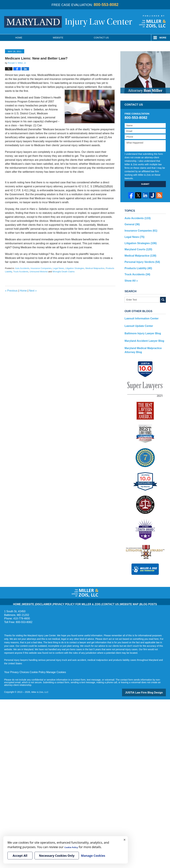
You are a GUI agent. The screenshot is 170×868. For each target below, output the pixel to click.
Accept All (20, 856)
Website (58, 38)
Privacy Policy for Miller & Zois (79, 594)
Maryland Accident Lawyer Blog (142, 334)
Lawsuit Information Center (140, 313)
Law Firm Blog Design (150, 684)
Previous (11, 291)
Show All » (130, 276)
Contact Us (105, 594)
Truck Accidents (21, 272)
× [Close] (125, 839)
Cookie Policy (34, 664)
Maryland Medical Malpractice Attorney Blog (141, 343)
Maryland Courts (137, 247)
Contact (101, 38)
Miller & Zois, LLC (41, 684)
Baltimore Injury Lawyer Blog (141, 327)
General (131, 224)
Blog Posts (135, 594)
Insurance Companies (41, 268)
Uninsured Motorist (39, 272)
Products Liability (137, 264)
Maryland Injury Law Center (68, 22)
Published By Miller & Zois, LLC (152, 22)
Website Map (120, 594)
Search (163, 295)
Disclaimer (54, 594)
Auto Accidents (22, 268)
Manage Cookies (50, 664)
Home (19, 38)
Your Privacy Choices (15, 664)
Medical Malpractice (95, 268)
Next (33, 291)
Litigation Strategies (75, 268)
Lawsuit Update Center (137, 320)
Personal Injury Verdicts (140, 259)
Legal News (58, 268)
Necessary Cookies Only (57, 856)
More (163, 38)
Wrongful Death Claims (64, 272)
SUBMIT (145, 184)
